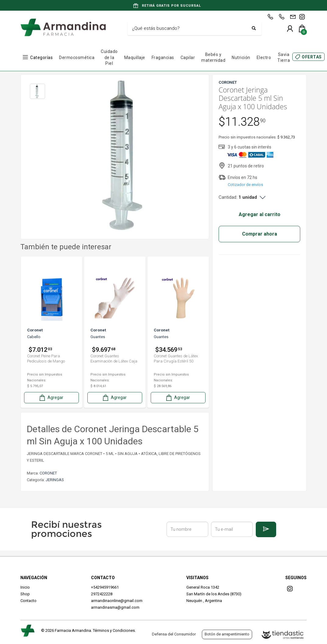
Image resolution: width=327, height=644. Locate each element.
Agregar (51, 398)
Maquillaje (135, 58)
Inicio (25, 587)
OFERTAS (312, 57)
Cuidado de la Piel (109, 57)
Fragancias (163, 58)
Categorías (41, 58)
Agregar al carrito (260, 214)
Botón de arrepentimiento (227, 634)
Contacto (28, 601)
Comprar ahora (260, 234)
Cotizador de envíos (245, 185)
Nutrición (241, 58)
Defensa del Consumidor (174, 634)
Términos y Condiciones (114, 630)
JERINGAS (55, 480)
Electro (264, 58)
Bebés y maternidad (213, 58)
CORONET (48, 473)
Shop (25, 594)
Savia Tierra (284, 58)
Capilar (188, 58)
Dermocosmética (77, 58)
